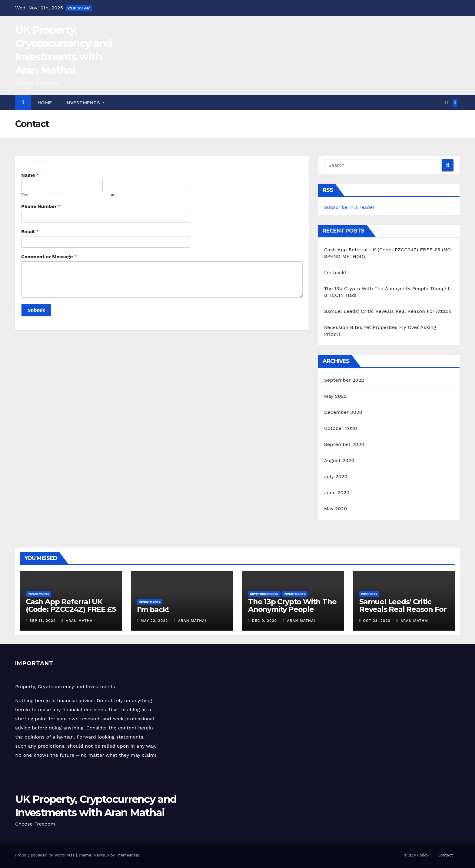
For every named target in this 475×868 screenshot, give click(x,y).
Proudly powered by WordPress (46, 855)
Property (369, 594)
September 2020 (344, 444)
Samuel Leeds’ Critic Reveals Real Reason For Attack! (389, 311)
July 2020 (336, 476)
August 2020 (339, 460)
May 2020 (336, 509)
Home (45, 103)
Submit (36, 310)
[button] (446, 103)
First (26, 195)
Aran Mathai (78, 621)
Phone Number (41, 206)
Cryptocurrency (264, 594)
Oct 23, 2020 (377, 621)
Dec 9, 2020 (264, 621)
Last (113, 195)
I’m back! (335, 272)
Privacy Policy (415, 855)
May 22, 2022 (154, 621)
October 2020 (341, 428)
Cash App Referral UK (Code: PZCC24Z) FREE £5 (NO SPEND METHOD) (71, 609)
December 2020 (343, 412)
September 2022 (344, 380)
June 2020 (337, 493)
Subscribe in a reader (349, 207)
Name (30, 175)
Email (30, 231)
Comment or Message (49, 257)
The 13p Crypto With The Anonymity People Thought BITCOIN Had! (292, 609)
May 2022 (335, 396)
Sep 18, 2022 (42, 621)
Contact (445, 855)
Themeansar (128, 855)
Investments (85, 103)
